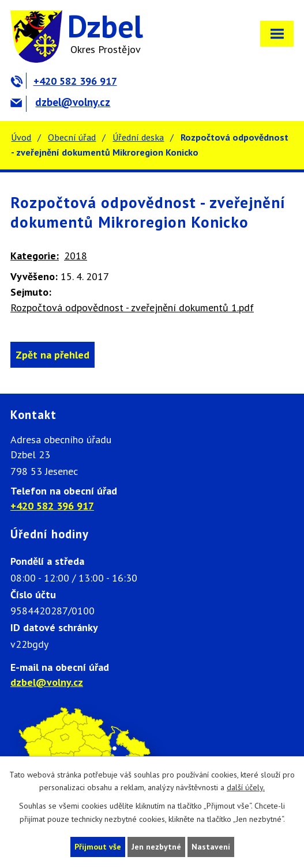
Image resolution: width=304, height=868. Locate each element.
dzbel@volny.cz (60, 102)
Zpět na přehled (52, 355)
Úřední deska (138, 137)
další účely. (246, 788)
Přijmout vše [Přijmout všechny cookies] (98, 847)
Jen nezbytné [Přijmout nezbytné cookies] (156, 847)
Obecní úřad (72, 137)
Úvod (21, 137)
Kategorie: (35, 256)
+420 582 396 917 (64, 81)
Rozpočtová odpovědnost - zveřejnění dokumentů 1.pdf (132, 307)
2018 (76, 256)
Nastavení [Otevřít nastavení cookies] (211, 847)
